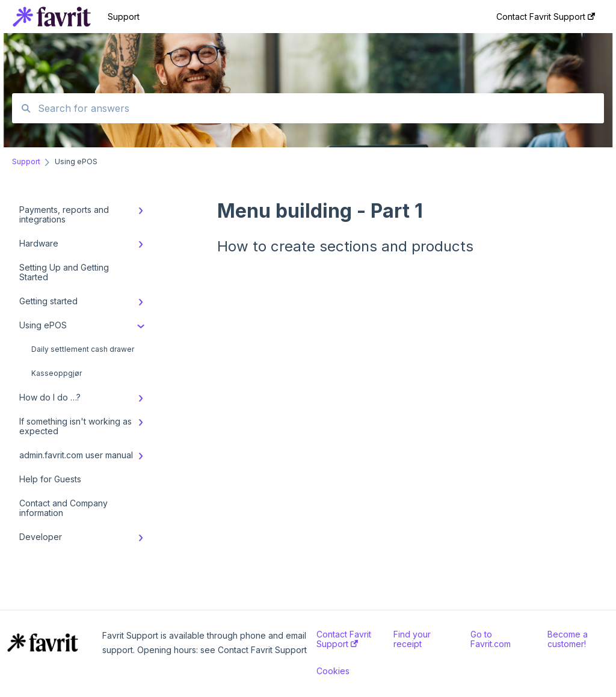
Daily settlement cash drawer (83, 349)
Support (124, 17)
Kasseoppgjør (57, 373)
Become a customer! (568, 639)
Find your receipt (412, 639)
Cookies (333, 671)
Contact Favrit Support (344, 639)
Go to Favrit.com (491, 639)
